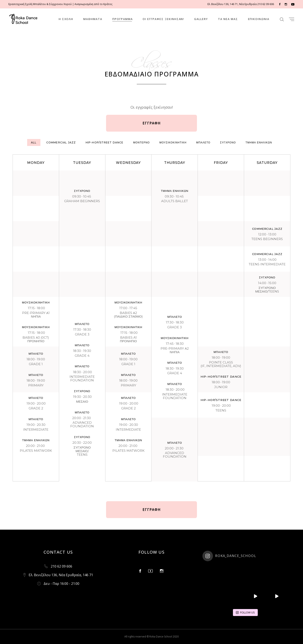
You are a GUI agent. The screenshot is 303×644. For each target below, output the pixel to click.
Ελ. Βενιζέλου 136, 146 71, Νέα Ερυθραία (232, 4)
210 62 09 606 (265, 4)
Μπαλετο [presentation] (203, 142)
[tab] (34, 142)
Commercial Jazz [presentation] (61, 142)
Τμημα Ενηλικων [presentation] (259, 142)
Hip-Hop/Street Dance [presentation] (105, 142)
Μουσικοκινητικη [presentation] (173, 142)
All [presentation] (34, 142)
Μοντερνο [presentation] (142, 142)
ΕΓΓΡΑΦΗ (152, 123)
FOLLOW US (245, 612)
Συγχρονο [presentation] (228, 142)
